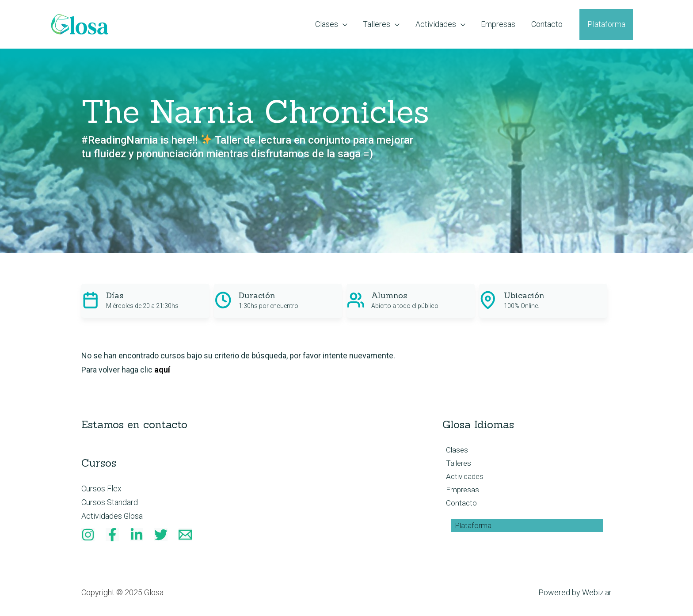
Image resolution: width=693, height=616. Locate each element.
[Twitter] (161, 536)
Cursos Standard (110, 502)
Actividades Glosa (112, 516)
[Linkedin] (137, 536)
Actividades (463, 478)
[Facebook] (112, 536)
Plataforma (470, 529)
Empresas (460, 492)
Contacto (458, 506)
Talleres (456, 464)
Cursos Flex (101, 489)
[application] (311, 24)
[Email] (185, 536)
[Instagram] (88, 536)
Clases (454, 450)
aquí (162, 370)
